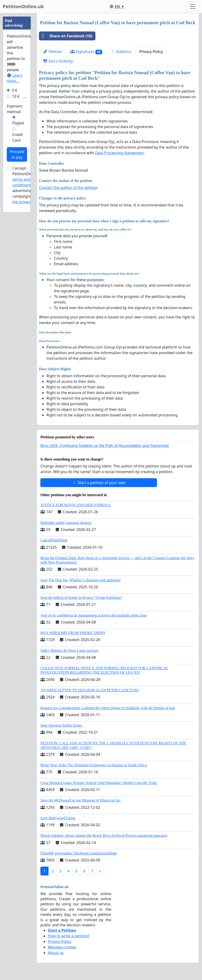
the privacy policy (28, 202)
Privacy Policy (151, 52)
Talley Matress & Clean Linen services (69, 650)
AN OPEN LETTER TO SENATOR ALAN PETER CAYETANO (90, 690)
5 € (15, 90)
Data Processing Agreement (119, 153)
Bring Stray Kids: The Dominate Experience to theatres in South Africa (94, 765)
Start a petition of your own (99, 483)
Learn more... (15, 78)
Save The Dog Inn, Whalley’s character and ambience (80, 580)
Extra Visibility (58, 61)
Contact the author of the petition (68, 188)
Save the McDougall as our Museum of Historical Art (80, 800)
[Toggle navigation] (193, 7)
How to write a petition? (69, 936)
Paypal (18, 123)
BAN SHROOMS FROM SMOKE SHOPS (73, 633)
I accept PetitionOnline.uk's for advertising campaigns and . (29, 185)
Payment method (14, 109)
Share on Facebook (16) (66, 36)
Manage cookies (62, 947)
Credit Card (18, 137)
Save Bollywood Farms (58, 818)
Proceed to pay (17, 154)
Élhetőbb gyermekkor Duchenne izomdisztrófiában (78, 853)
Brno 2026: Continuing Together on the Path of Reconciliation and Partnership (105, 446)
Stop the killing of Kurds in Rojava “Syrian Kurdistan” (81, 598)
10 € (16, 96)
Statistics (121, 52)
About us (56, 953)
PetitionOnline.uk (23, 6)
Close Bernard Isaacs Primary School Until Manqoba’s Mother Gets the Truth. (99, 783)
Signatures (86, 52)
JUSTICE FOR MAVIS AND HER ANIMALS (75, 505)
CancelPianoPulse (54, 540)
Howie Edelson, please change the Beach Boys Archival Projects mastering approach (104, 835)
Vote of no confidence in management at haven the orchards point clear (93, 615)
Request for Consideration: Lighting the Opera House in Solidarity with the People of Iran (108, 708)
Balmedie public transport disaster (66, 523)
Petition (52, 52)
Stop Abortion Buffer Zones (61, 725)
